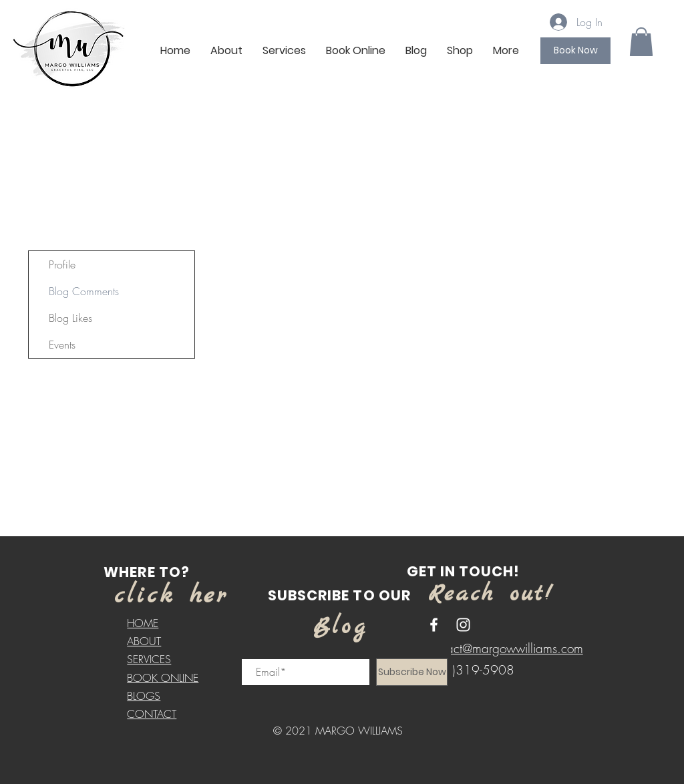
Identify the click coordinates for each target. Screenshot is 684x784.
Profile (62, 264)
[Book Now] (575, 51)
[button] (641, 42)
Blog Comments (84, 291)
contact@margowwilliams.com (504, 648)
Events (62, 345)
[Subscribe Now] (412, 672)
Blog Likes (70, 318)
